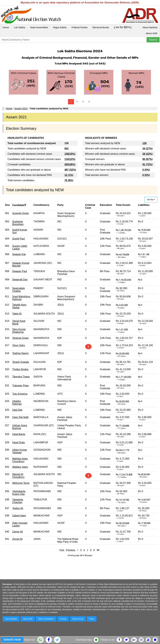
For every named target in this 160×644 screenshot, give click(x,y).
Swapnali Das (20, 280)
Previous (71, 550)
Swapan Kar (19, 254)
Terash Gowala (21, 362)
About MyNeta (150, 27)
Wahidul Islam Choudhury (20, 460)
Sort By (151, 200)
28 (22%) (147, 154)
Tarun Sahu (19, 345)
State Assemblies (39, 27)
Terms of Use (78, 619)
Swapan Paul (20, 271)
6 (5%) (146, 175)
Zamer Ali (17, 532)
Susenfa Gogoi (20, 213)
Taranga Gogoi (20, 338)
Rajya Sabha (60, 27)
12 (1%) (69, 175)
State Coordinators (46, 619)
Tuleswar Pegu (20, 386)
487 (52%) (70, 170)
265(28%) (70, 164)
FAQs (92, 619)
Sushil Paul (18, 239)
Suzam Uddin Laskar (20, 247)
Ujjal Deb (17, 410)
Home (6, 27)
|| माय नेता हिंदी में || (123, 27)
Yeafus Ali (18, 508)
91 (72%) (147, 164)
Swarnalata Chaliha (18, 290)
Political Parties (80, 27)
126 (144, 143)
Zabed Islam (19, 516)
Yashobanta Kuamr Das (19, 493)
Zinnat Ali (17, 539)
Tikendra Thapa (21, 377)
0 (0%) (146, 170)
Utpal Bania (19, 434)
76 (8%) (69, 180)
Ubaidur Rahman (17, 403)
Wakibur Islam (20, 467)
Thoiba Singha (20, 369)
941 (66, 149)
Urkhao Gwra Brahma (20, 427)
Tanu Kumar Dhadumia (19, 331)
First (62, 550)
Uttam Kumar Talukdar (20, 451)
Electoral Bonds (101, 27)
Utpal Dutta (18, 442)
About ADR (152, 33)
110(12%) (70, 159)
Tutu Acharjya (20, 394)
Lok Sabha (20, 27)
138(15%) (70, 154)
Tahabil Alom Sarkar (19, 306)
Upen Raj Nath (20, 417)
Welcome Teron (21, 483)
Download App (84, 640)
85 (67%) (147, 159)
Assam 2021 (21, 108)
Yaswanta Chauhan (18, 501)
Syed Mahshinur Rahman (21, 298)
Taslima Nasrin (20, 353)
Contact (63, 619)
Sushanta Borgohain (18, 223)
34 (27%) (147, 149)
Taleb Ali (17, 314)
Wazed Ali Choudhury (18, 476)
